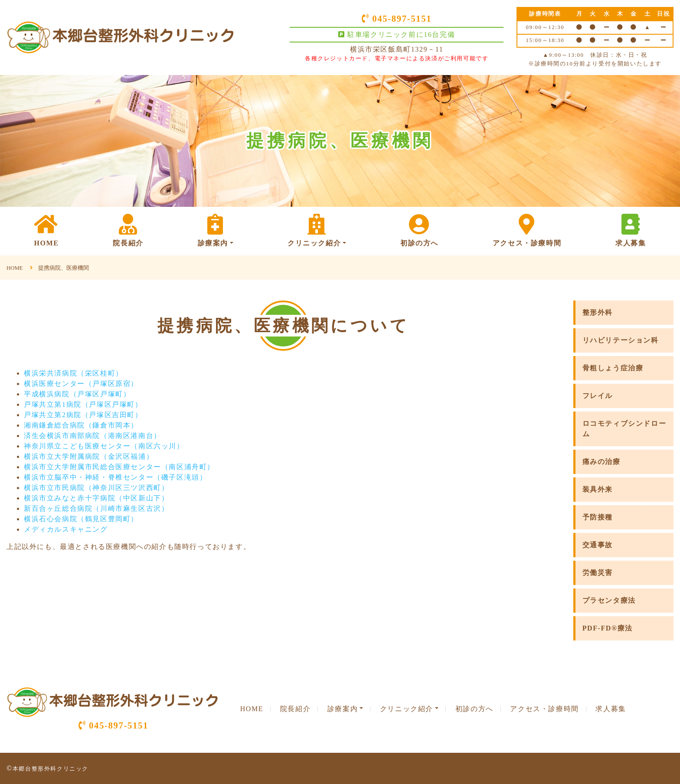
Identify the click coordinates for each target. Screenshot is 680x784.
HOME (46, 230)
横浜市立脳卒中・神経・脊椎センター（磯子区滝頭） (115, 477)
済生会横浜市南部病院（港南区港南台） (93, 436)
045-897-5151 (397, 18)
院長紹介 (128, 230)
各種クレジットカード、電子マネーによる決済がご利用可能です (397, 59)
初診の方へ (419, 230)
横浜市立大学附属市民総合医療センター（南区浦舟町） (119, 467)
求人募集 (631, 230)
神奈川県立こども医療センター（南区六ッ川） (104, 446)
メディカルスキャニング (66, 529)
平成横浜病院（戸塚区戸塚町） (77, 394)
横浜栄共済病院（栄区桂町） (74, 373)
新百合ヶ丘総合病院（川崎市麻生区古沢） (96, 508)
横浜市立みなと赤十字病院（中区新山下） (96, 498)
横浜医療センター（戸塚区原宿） (81, 384)
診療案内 (216, 230)
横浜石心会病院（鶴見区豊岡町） (81, 519)
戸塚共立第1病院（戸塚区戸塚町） (83, 404)
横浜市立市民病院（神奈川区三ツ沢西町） (96, 488)
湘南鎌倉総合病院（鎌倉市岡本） (81, 425)
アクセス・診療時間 (527, 230)
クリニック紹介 (317, 230)
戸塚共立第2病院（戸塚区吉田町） (83, 415)
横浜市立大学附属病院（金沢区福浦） (89, 456)
